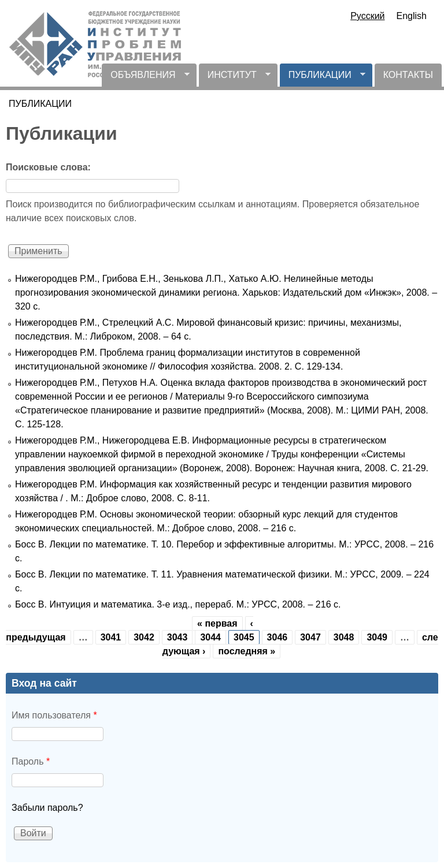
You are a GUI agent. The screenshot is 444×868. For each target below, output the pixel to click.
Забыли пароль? (47, 808)
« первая (217, 623)
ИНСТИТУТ (235, 78)
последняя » (247, 651)
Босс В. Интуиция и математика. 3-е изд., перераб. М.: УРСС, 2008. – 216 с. (178, 604)
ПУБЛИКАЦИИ (323, 78)
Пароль (31, 761)
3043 (177, 637)
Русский (367, 16)
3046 (277, 637)
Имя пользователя (54, 715)
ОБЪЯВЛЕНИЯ (145, 78)
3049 (377, 637)
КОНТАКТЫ (408, 75)
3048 (344, 637)
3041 (111, 637)
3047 (310, 637)
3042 (144, 637)
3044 (210, 637)
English (412, 16)
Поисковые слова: (48, 167)
